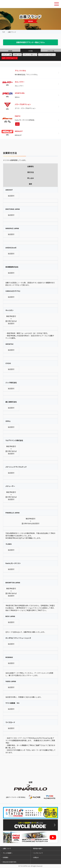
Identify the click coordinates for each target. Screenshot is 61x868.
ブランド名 (51, 51)
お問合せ (36, 857)
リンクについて (38, 853)
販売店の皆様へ (38, 848)
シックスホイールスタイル (47, 55)
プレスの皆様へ (8, 853)
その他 (30, 51)
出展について (7, 848)
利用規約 (5, 857)
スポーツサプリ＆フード (10, 58)
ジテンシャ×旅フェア (30, 55)
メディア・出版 (7, 55)
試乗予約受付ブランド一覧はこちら (31, 42)
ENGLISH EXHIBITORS (9, 862)
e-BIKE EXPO (17, 55)
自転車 (10, 51)
